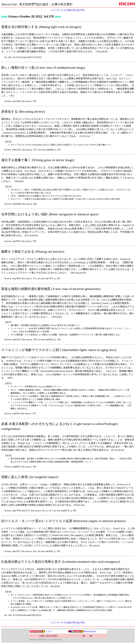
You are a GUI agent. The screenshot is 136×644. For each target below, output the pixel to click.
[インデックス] (59, 10)
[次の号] (81, 10)
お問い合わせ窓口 (49, 636)
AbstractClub (82, 631)
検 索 (87, 636)
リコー (41, 631)
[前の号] (71, 10)
